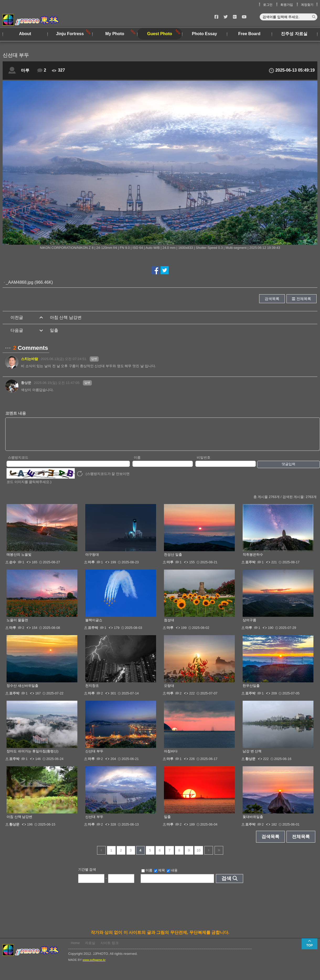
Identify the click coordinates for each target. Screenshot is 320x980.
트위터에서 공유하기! (165, 270)
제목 (159, 876)
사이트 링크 (110, 948)
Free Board (249, 34)
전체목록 (304, 299)
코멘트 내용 (16, 413)
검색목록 (272, 299)
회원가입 (287, 5)
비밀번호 (204, 463)
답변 (94, 359)
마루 (25, 70)
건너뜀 (219, 856)
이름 (137, 463)
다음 (209, 856)
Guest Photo (160, 34)
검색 (226, 884)
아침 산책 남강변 (66, 317)
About (25, 34)
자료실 (90, 948)
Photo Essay (204, 34)
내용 (172, 876)
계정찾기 (307, 5)
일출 (54, 330)
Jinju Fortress (70, 34)
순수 (13, 568)
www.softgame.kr (94, 965)
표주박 (250, 568)
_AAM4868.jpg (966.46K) (29, 282)
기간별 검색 (87, 875)
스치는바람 (30, 359)
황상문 (26, 383)
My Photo (115, 34)
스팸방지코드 (18, 463)
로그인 (268, 5)
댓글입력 (289, 470)
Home (75, 948)
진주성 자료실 (294, 34)
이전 (101, 856)
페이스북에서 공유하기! (155, 270)
